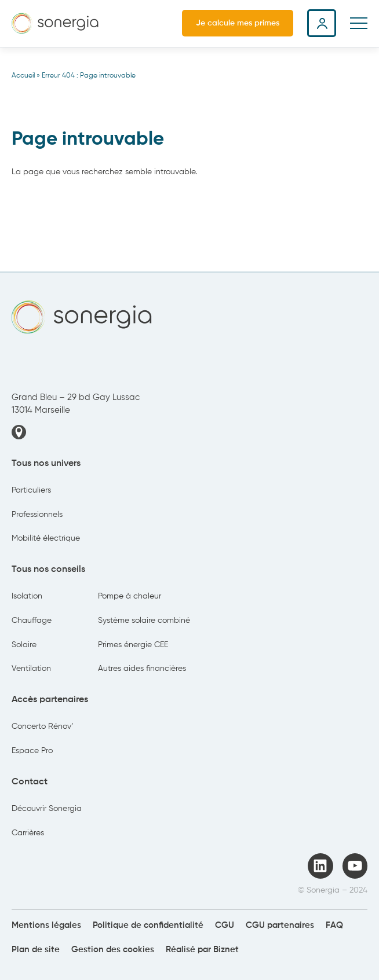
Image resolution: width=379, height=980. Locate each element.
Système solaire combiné (144, 621)
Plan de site (36, 950)
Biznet (226, 950)
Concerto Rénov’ (42, 726)
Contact (30, 782)
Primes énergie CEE (133, 645)
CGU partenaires (280, 925)
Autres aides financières (142, 669)
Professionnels (37, 515)
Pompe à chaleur (130, 596)
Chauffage (32, 621)
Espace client (322, 23)
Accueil (23, 76)
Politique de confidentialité (148, 925)
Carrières (28, 833)
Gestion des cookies (113, 950)
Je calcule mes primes (238, 23)
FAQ (334, 925)
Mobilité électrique (46, 538)
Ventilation (31, 669)
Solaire (24, 645)
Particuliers (31, 490)
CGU (225, 925)
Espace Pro (32, 751)
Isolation (27, 596)
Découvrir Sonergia (47, 809)
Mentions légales (46, 925)
